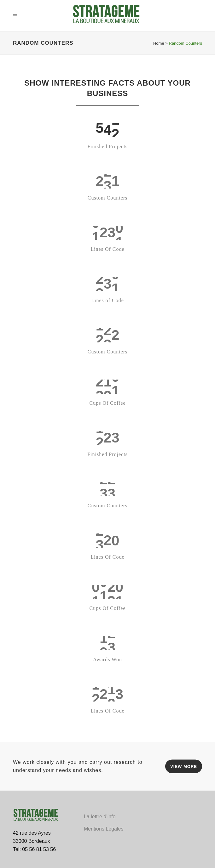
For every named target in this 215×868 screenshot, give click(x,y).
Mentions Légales (104, 829)
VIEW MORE (184, 766)
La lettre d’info (100, 817)
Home (159, 43)
